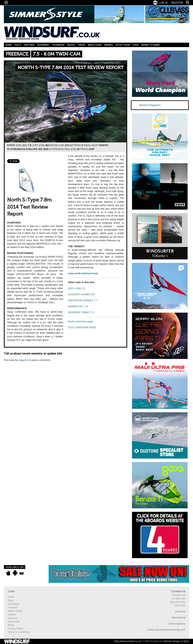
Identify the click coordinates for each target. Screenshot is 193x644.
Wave (186, 641)
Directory (13, 618)
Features (29, 45)
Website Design (172, 641)
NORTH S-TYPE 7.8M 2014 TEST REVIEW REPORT (71, 68)
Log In (164, 3)
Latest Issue (123, 45)
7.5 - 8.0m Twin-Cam (57, 54)
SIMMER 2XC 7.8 (78, 306)
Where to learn (150, 45)
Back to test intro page (80, 321)
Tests (18, 45)
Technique (58, 45)
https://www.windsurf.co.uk (128, 641)
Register (177, 3)
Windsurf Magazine (150, 105)
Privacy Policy (16, 628)
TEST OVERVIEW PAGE (82, 327)
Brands (109, 45)
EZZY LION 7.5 (77, 288)
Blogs (11, 625)
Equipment (43, 45)
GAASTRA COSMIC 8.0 (81, 294)
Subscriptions (177, 624)
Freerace (17, 54)
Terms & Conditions (19, 632)
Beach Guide (95, 45)
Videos (71, 45)
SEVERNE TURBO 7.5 (81, 312)
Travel (81, 45)
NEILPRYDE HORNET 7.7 (83, 300)
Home (8, 45)
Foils (136, 45)
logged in (23, 360)
